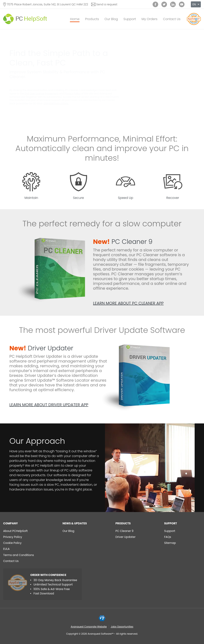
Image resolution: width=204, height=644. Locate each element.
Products (92, 19)
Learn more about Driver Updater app (49, 405)
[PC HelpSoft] (25, 19)
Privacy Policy (73, 93)
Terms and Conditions (19, 555)
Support (130, 19)
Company (11, 523)
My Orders (149, 19)
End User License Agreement (42, 93)
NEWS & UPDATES (75, 523)
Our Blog (111, 19)
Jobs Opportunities (122, 627)
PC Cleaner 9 (123, 242)
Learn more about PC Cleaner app (128, 303)
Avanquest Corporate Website (89, 627)
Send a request (107, 4)
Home (75, 19)
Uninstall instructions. (56, 103)
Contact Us (172, 19)
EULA (6, 549)
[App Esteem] (194, 25)
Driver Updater (41, 348)
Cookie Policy (12, 543)
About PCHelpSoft (15, 531)
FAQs (168, 537)
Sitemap (170, 543)
